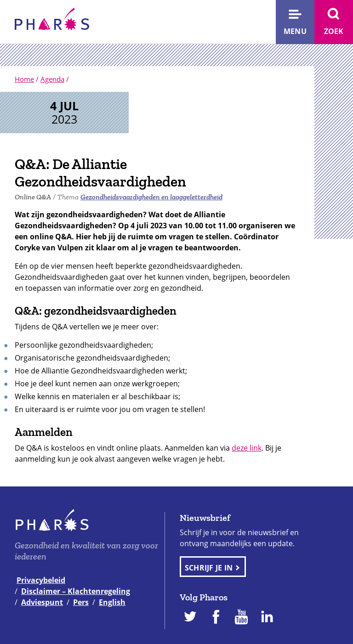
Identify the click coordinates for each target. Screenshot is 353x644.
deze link (247, 448)
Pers (81, 602)
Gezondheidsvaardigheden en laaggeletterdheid (151, 197)
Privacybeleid (41, 580)
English (112, 602)
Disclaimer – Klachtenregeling (76, 591)
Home (24, 79)
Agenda (52, 79)
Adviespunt (42, 602)
